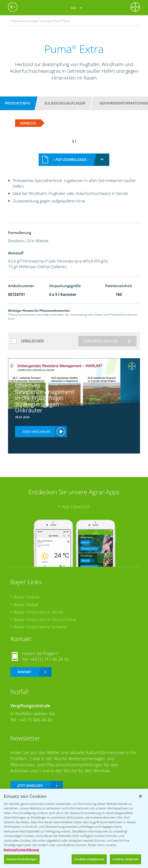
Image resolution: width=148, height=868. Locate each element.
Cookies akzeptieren (89, 859)
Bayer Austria (27, 592)
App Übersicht (76, 501)
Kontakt (24, 667)
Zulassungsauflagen (65, 103)
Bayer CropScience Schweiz (40, 622)
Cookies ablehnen (125, 859)
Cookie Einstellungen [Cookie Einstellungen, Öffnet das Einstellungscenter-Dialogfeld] (22, 859)
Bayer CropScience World (38, 607)
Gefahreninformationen (124, 103)
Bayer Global (26, 599)
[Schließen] (140, 796)
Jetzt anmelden (30, 781)
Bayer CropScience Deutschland (45, 614)
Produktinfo (17, 103)
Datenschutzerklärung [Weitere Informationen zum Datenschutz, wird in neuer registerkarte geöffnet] (21, 850)
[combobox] (74, 155)
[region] (74, 828)
